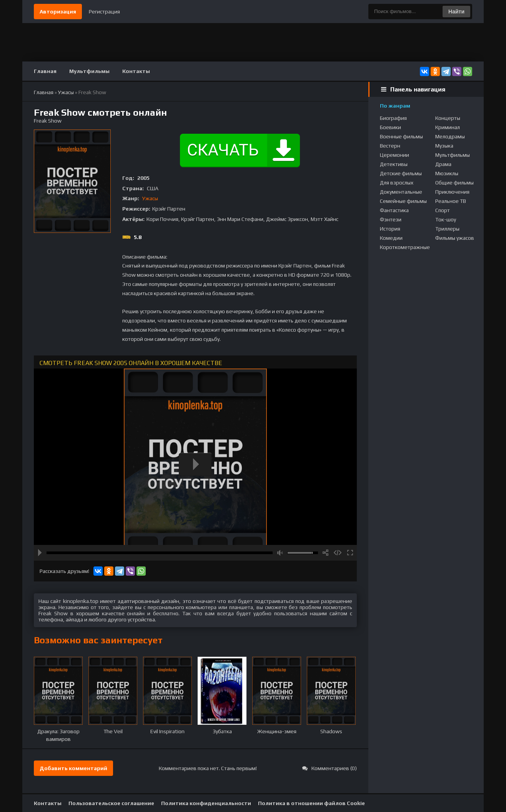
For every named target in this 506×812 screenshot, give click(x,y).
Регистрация (104, 12)
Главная (45, 71)
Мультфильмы (89, 71)
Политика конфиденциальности (206, 803)
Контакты (136, 71)
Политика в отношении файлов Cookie (311, 803)
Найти (456, 12)
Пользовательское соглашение (111, 803)
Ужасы (150, 198)
